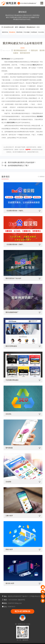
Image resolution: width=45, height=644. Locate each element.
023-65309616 (22, 611)
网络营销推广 (19, 35)
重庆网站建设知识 (20, 50)
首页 (16, 27)
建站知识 (22, 27)
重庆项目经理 (25, 53)
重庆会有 (34, 50)
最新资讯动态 (5, 35)
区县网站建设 (34, 35)
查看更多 (42, 177)
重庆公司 (36, 65)
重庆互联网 (11, 122)
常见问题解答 (27, 35)
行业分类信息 (41, 35)
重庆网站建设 (6, 59)
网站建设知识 (12, 35)
